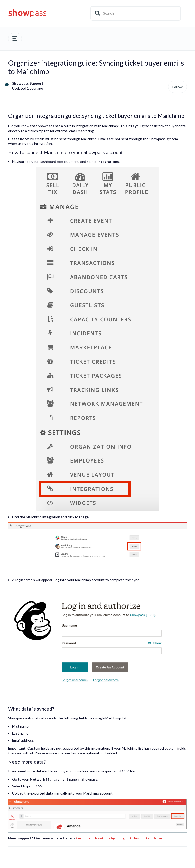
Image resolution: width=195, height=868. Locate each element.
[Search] (136, 13)
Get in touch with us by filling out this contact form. (119, 838)
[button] (15, 39)
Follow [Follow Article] (177, 87)
